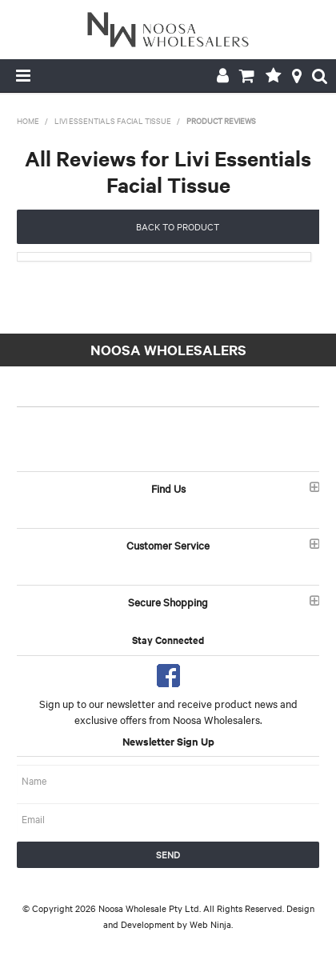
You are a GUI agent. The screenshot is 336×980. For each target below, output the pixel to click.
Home (28, 120)
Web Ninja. (211, 924)
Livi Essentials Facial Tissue (113, 120)
